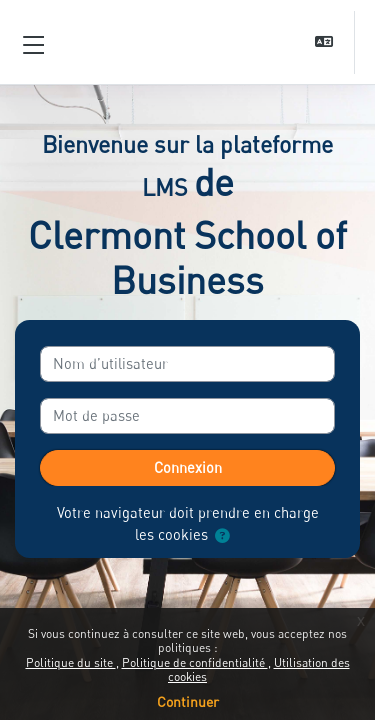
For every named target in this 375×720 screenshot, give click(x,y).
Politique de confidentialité (195, 662)
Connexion (188, 467)
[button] (326, 42)
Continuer (188, 701)
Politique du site (71, 662)
